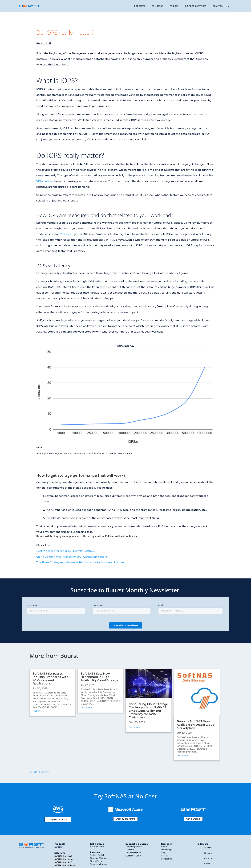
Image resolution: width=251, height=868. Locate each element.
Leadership (166, 850)
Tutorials (130, 850)
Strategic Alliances (99, 858)
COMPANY (218, 6)
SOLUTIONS (157, 6)
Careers (165, 856)
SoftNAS (59, 847)
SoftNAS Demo (97, 846)
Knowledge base (134, 847)
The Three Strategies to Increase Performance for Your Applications (80, 562)
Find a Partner (97, 861)
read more (38, 711)
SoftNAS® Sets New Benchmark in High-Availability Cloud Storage (99, 677)
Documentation (133, 853)
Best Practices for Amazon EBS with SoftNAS (65, 551)
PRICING (174, 6)
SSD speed (66, 234)
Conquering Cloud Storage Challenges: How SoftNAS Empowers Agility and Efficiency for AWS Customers (148, 711)
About (164, 847)
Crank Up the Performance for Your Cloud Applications (72, 557)
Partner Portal (97, 855)
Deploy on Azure (125, 819)
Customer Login (133, 856)
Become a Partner (99, 864)
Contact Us (166, 859)
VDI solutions (45, 181)
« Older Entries (39, 772)
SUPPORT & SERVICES (195, 6)
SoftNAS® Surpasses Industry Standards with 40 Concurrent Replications (51, 679)
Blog (163, 853)
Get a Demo (193, 819)
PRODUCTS (140, 6)
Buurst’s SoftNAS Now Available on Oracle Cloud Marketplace (196, 725)
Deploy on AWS (58, 819)
